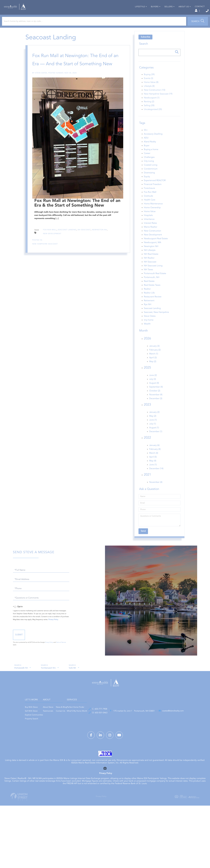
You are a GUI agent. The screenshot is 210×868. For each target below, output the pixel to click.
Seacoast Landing (67, 126)
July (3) (152, 387)
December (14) (156, 476)
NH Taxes (148, 277)
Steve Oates (43, 80)
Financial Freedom (152, 192)
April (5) (152, 464)
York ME (73, 675)
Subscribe (145, 44)
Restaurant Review (152, 304)
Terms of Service (80, 648)
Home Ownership (152, 215)
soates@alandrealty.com (159, 742)
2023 (147, 412)
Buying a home (150, 157)
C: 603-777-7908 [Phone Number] (47, 740)
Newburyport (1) (151, 105)
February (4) (154, 457)
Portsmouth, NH (151, 285)
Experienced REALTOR (154, 188)
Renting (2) (148, 109)
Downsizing (149, 180)
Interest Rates (150, 230)
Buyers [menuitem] (150, 15)
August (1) (153, 435)
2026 (147, 346)
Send (46, 640)
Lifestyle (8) (149, 94)
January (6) (154, 453)
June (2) (152, 383)
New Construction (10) (154, 97)
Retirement (148, 308)
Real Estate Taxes (151, 292)
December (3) (155, 406)
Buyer (146, 153)
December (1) (155, 439)
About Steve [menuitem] (91, 717)
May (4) (152, 468)
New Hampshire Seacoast (47, 141)
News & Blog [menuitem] (104, 717)
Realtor (147, 296)
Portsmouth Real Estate (154, 281)
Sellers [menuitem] (164, 15)
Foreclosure (149, 196)
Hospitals (148, 223)
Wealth (147, 331)
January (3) (154, 353)
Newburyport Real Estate (155, 246)
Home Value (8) (150, 90)
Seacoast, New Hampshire (156, 320)
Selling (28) (148, 113)
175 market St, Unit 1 (100, 742)
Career (146, 161)
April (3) (152, 365)
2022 (147, 445)
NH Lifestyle (149, 258)
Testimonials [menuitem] (91, 721)
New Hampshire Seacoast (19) (157, 101)
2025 (147, 375)
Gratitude (148, 203)
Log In (166, 11)
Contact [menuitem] (195, 15)
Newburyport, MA (152, 250)
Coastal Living (150, 172)
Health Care (149, 207)
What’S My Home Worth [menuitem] (132, 721)
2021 (147, 482)
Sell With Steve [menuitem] (62, 721)
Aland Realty (149, 149)
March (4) (153, 460)
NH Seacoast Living (152, 273)
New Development (52, 130)
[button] (74, 29)
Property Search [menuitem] (62, 729)
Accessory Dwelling (152, 141)
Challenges (148, 165)
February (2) (154, 357)
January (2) (154, 420)
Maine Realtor (150, 234)
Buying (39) (149, 82)
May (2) (152, 369)
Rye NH (147, 312)
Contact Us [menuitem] (103, 721)
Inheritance (148, 227)
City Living (148, 168)
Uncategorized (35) (152, 117)
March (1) (153, 361)
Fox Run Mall (50, 126)
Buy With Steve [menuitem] (62, 717)
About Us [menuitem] (179, 15)
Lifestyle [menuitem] (135, 15)
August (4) (153, 390)
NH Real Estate (150, 261)
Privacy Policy (79, 625)
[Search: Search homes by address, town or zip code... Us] (36, 29)
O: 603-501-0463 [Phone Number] (47, 745)
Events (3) (148, 86)
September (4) (155, 394)
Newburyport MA (49, 675)
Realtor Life (149, 300)
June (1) (152, 427)
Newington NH (100, 126)
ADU (145, 145)
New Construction (152, 238)
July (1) (152, 431)
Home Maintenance (153, 211)
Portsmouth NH (21, 675)
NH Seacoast (84, 126)
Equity (146, 184)
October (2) (154, 398)
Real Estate (148, 289)
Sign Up (177, 11)
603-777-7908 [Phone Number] (193, 11)
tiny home (148, 327)
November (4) (155, 402)
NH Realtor (148, 265)
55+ (145, 137)
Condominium (150, 176)
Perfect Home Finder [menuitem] (131, 717)
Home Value (149, 219)
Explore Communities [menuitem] (65, 725)
